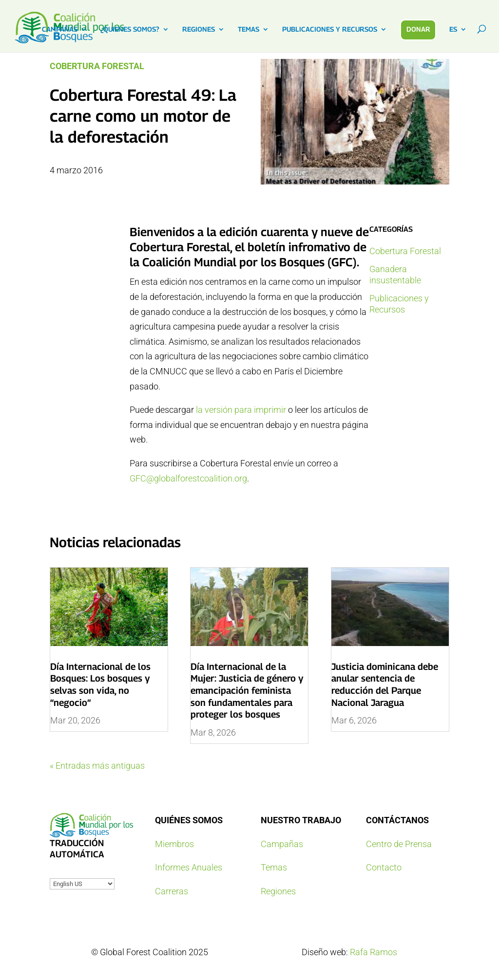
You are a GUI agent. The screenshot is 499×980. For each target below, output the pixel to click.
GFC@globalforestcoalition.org (188, 478)
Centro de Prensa (399, 844)
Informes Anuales (189, 867)
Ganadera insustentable (395, 275)
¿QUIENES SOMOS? (130, 29)
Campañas (282, 844)
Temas (274, 867)
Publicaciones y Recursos (399, 304)
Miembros (174, 844)
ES (453, 29)
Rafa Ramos (374, 952)
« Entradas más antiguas (97, 766)
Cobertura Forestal (97, 66)
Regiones (278, 891)
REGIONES (199, 29)
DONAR (418, 29)
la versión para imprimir (242, 410)
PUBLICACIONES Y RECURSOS (330, 29)
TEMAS (249, 29)
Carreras (172, 891)
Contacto (384, 867)
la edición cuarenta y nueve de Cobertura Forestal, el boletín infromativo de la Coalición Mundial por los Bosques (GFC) (249, 247)
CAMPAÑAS (60, 29)
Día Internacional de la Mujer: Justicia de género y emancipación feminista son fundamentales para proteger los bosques (247, 691)
